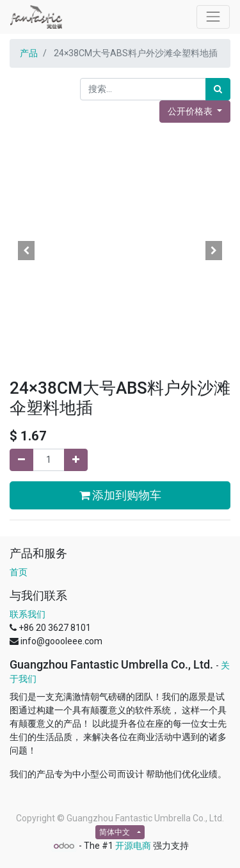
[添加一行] (76, 460)
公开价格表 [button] (191, 111)
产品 (29, 53)
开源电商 (133, 846)
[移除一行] (21, 460)
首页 (19, 572)
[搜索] (218, 89)
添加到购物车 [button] (120, 495)
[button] (26, 251)
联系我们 (28, 614)
